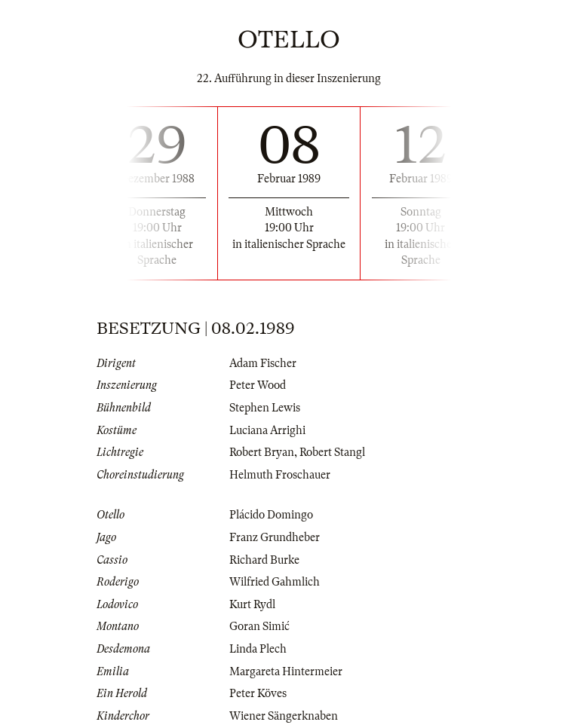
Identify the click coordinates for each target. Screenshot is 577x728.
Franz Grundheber (275, 537)
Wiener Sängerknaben (284, 716)
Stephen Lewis (265, 408)
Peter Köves (258, 693)
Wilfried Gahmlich (275, 582)
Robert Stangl (332, 452)
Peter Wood (258, 385)
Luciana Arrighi (267, 430)
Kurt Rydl (252, 604)
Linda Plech (258, 649)
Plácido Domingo (271, 515)
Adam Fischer (263, 363)
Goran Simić (259, 626)
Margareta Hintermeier (286, 671)
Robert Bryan (262, 452)
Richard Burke (264, 560)
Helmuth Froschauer (280, 475)
